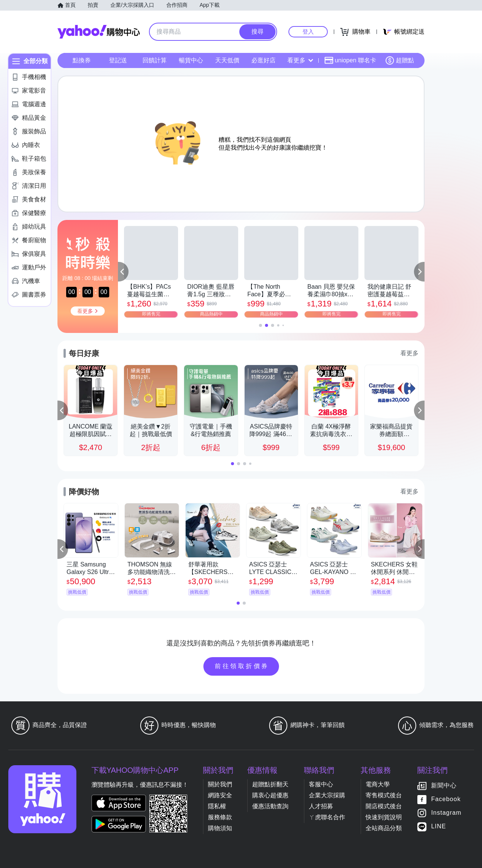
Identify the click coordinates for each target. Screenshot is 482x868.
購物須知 (220, 828)
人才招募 (321, 806)
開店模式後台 (384, 806)
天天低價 (227, 60)
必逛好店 (263, 60)
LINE (439, 826)
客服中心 (321, 784)
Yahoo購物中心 (99, 32)
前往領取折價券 (242, 666)
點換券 (82, 60)
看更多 (300, 60)
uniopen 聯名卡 (350, 60)
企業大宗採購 (327, 795)
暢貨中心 (191, 60)
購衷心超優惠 (270, 795)
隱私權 (217, 806)
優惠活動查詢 (270, 806)
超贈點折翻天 (270, 784)
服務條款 (220, 817)
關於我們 (220, 784)
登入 (308, 32)
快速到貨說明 (384, 817)
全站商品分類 (384, 828)
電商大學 (378, 784)
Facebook (446, 799)
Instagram (446, 813)
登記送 (118, 60)
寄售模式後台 (384, 795)
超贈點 (400, 60)
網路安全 (220, 795)
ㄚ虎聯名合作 (327, 817)
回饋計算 (155, 60)
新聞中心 (444, 785)
